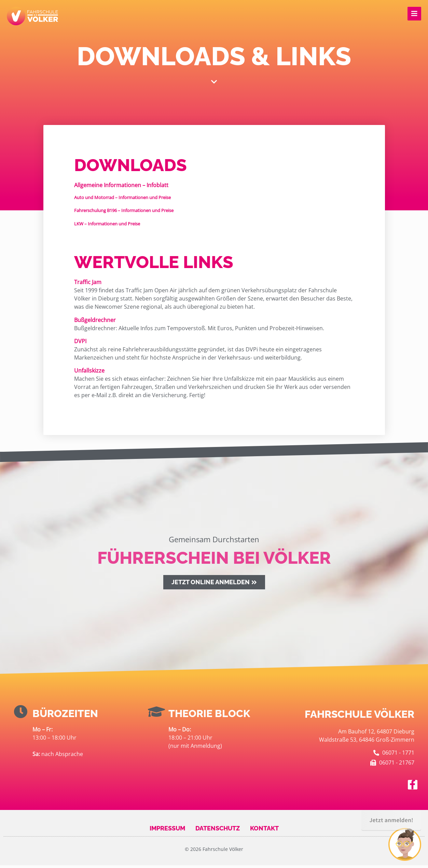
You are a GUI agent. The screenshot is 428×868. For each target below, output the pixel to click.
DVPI (80, 344)
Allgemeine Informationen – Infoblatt (121, 188)
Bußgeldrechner (95, 323)
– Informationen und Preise (122, 200)
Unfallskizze (89, 374)
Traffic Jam (88, 285)
